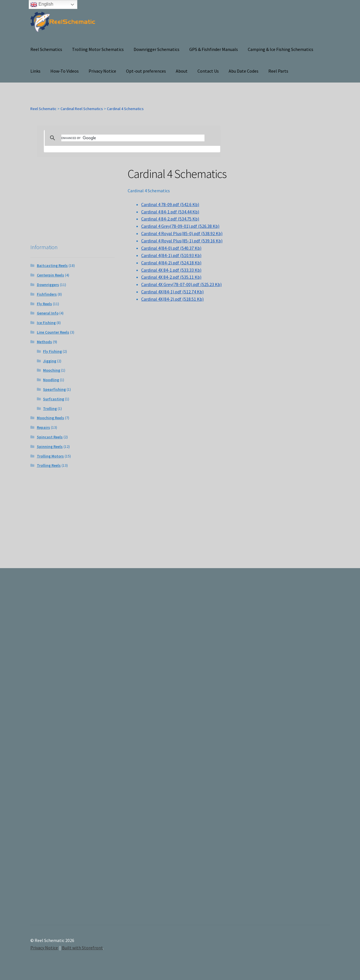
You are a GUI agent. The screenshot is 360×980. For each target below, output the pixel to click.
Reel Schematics (46, 49)
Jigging (50, 361)
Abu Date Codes (244, 71)
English (42, 5)
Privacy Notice (102, 71)
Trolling (50, 408)
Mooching (52, 370)
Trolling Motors (50, 456)
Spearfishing (54, 389)
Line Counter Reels (53, 332)
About (182, 71)
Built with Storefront (82, 948)
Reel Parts (278, 71)
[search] (133, 138)
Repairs (43, 427)
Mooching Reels (50, 418)
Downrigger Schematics (157, 49)
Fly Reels (44, 304)
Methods (44, 342)
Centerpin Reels (50, 275)
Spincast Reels (50, 437)
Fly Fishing (52, 351)
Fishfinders (47, 294)
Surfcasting (54, 399)
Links (35, 71)
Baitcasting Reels (52, 265)
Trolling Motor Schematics (98, 49)
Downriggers (48, 285)
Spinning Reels (50, 447)
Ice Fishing (46, 323)
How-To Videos (65, 71)
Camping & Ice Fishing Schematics (281, 49)
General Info (48, 313)
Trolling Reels (49, 465)
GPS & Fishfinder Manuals (214, 49)
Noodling (51, 380)
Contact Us (208, 71)
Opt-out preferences (146, 71)
